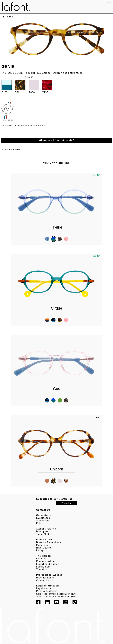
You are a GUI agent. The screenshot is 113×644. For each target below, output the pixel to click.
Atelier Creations (46, 529)
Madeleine (42, 545)
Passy (40, 550)
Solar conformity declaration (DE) (56, 597)
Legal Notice (44, 588)
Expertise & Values (48, 564)
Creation (41, 559)
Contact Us (43, 580)
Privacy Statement (47, 591)
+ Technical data (11, 149)
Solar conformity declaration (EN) (56, 594)
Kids (39, 523)
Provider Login (45, 578)
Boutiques (42, 531)
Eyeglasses (43, 518)
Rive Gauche (44, 548)
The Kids (42, 569)
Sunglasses (43, 521)
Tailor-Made (43, 534)
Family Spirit (44, 567)
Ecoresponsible (46, 561)
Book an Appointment (49, 542)
